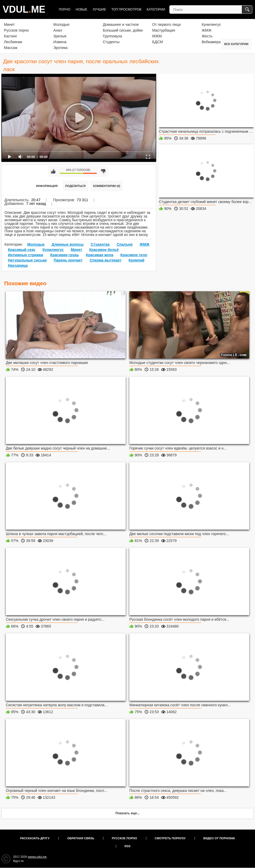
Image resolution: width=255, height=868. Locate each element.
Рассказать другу (35, 838)
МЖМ (157, 36)
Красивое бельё (104, 250)
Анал (58, 30)
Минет (9, 24)
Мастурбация (164, 30)
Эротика (61, 48)
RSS (128, 846)
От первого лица (166, 24)
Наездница (18, 265)
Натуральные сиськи (27, 260)
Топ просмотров (126, 9)
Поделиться (75, 186)
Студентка (100, 244)
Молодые (62, 24)
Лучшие (99, 9)
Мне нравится (53, 171)
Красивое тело (134, 255)
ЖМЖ (207, 30)
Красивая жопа (100, 255)
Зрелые (60, 36)
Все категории (236, 44)
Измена (60, 42)
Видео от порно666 (219, 838)
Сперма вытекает (106, 260)
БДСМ (158, 42)
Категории (156, 9)
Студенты (111, 42)
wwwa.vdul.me (37, 857)
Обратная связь (81, 838)
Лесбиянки (13, 42)
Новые (82, 9)
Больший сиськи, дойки (123, 30)
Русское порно (16, 30)
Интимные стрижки (26, 255)
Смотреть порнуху (170, 838)
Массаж (11, 48)
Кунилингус (211, 24)
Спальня (125, 244)
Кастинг (11, 36)
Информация (47, 186)
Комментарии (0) (107, 186)
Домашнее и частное (121, 24)
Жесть (207, 36)
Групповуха (112, 36)
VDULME (24, 9)
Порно (65, 9)
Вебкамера (211, 42)
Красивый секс (22, 250)
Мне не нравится (103, 171)
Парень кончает (68, 260)
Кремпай (136, 260)
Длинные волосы (68, 244)
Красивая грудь (65, 255)
